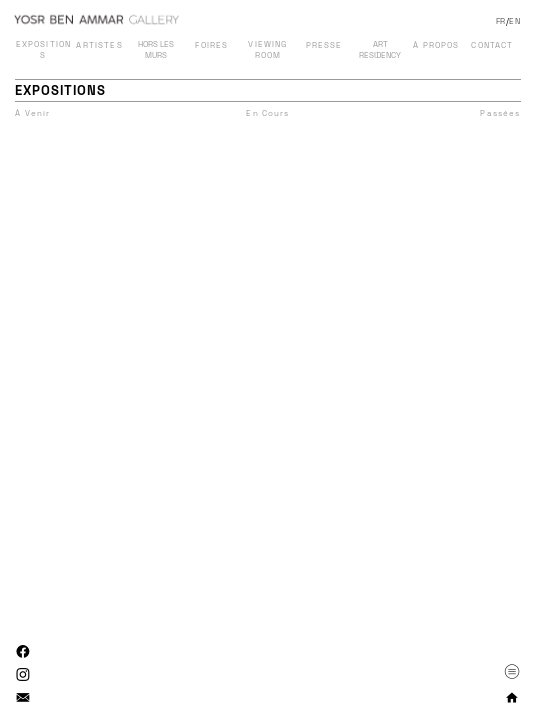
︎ (512, 671)
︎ (23, 698)
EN (514, 21)
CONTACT (492, 45)
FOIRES (211, 45)
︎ (23, 675)
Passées (500, 113)
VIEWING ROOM (267, 50)
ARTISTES (99, 45)
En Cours (267, 113)
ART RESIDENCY (380, 50)
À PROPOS (436, 45)
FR (501, 21)
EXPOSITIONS (44, 50)
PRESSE (324, 45)
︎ (23, 652)
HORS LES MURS (156, 50)
